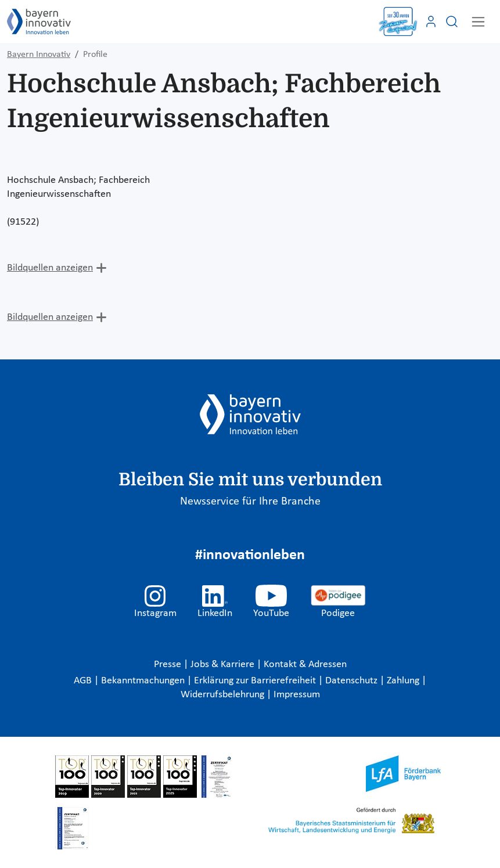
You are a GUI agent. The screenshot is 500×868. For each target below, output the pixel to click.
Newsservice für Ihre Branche (250, 502)
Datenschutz (352, 681)
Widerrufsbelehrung (224, 695)
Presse (169, 664)
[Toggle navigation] (478, 22)
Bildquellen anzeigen (50, 268)
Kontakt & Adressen (305, 664)
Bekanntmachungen (144, 681)
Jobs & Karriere (224, 664)
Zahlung (404, 681)
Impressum (297, 695)
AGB (84, 681)
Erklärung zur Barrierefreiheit (256, 681)
